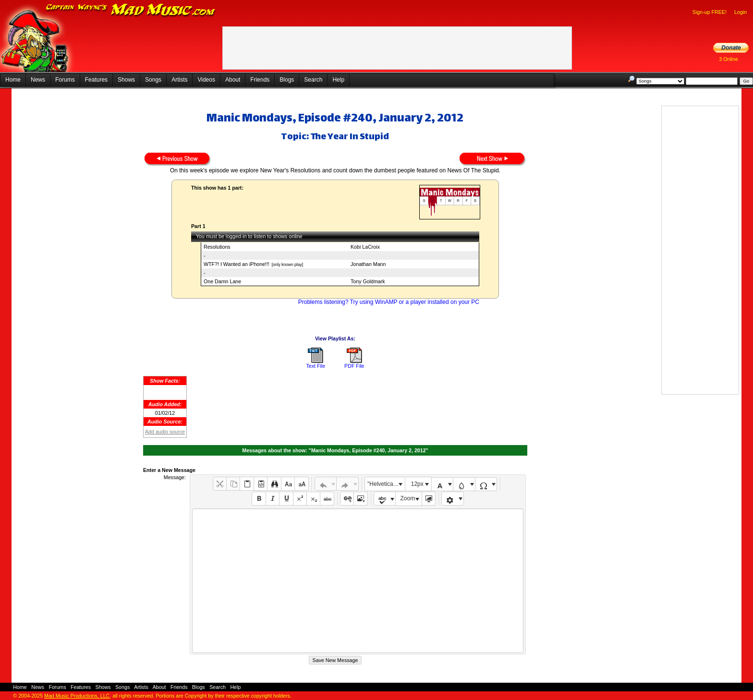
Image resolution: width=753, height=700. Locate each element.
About (233, 80)
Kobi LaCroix (365, 247)
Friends (260, 80)
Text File (316, 366)
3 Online (729, 59)
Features (96, 80)
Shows (126, 80)
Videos (206, 80)
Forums (65, 80)
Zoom (408, 498)
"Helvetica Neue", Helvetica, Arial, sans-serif (386, 484)
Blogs (287, 80)
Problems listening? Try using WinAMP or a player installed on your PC (389, 302)
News (38, 80)
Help (338, 80)
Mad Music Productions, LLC (77, 696)
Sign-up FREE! (710, 12)
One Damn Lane (222, 281)
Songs (153, 80)
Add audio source (165, 432)
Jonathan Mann (368, 264)
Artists (179, 80)
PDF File (354, 366)
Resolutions (217, 247)
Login (741, 12)
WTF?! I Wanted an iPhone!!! (237, 264)
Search (313, 80)
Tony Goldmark (368, 281)
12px (417, 484)
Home (13, 80)
